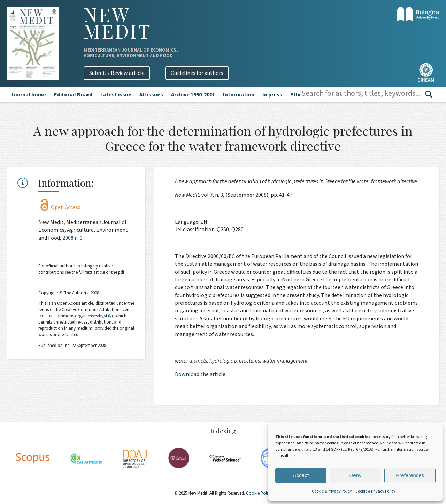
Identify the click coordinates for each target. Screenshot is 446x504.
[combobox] (370, 94)
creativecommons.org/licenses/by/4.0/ (76, 316)
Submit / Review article (117, 73)
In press (272, 95)
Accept (301, 475)
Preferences (410, 475)
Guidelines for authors (197, 73)
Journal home (28, 95)
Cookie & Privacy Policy (332, 491)
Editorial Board (73, 95)
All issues (151, 95)
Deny (355, 475)
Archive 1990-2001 (193, 95)
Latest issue (116, 95)
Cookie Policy (259, 493)
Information (239, 95)
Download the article (200, 374)
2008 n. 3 (72, 238)
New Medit (118, 23)
